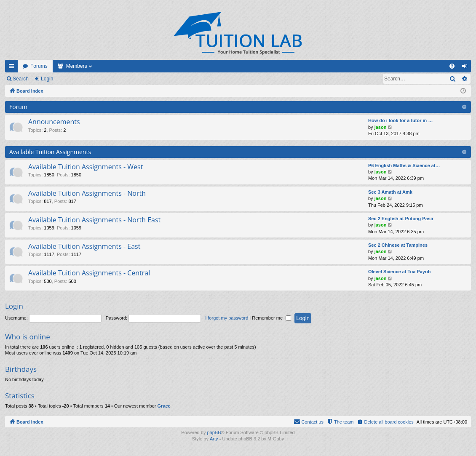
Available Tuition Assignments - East (84, 246)
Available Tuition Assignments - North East (94, 220)
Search (21, 79)
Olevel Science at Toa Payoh (399, 272)
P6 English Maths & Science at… (404, 165)
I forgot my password (227, 318)
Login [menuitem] (467, 68)
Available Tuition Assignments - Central (89, 273)
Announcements (54, 122)
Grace (164, 406)
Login (47, 79)
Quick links (13, 68)
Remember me (271, 318)
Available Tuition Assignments (50, 152)
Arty (214, 439)
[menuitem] (452, 66)
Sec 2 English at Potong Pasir (401, 219)
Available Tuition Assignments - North (87, 193)
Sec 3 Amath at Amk (390, 192)
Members (77, 66)
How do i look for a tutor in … (400, 120)
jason (381, 127)
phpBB (214, 432)
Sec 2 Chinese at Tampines (398, 245)
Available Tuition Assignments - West (86, 167)
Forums (39, 66)
